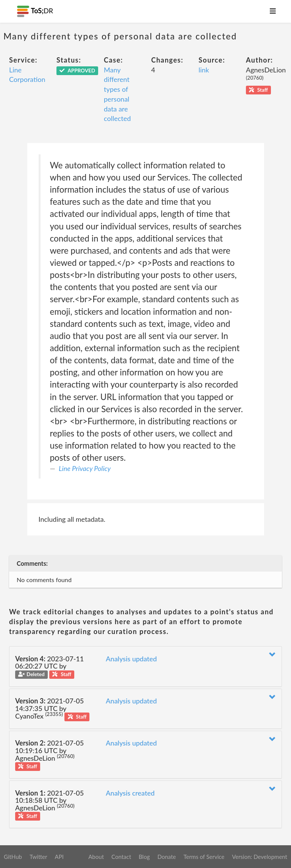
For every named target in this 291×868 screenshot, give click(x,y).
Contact (121, 857)
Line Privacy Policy (85, 468)
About (96, 857)
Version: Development (260, 857)
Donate (167, 857)
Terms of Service (204, 857)
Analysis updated (131, 659)
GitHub (13, 857)
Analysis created (130, 793)
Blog (144, 857)
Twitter (38, 857)
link (204, 70)
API (59, 857)
